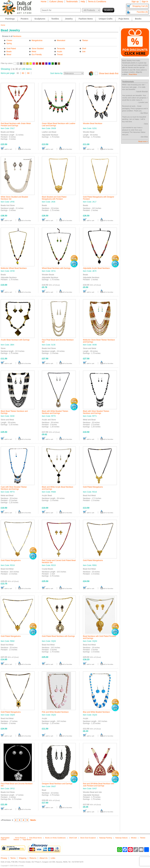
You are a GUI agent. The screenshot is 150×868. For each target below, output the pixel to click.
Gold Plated (11, 49)
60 (23, 73)
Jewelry (69, 19)
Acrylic (59, 52)
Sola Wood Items (36, 838)
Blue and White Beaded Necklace (96, 712)
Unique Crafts (106, 19)
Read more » (143, 141)
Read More (133, 74)
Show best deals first (109, 73)
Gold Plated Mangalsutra (93, 487)
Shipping (23, 858)
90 (28, 73)
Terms (13, 858)
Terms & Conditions (97, 1)
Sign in (145, 1)
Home (44, 1)
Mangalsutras (37, 40)
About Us (43, 858)
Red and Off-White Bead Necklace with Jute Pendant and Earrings (99, 785)
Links (53, 858)
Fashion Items (86, 19)
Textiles (55, 19)
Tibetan (85, 40)
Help (83, 1)
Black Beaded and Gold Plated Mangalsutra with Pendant (54, 198)
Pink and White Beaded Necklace (55, 712)
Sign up (135, 1)
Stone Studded (38, 49)
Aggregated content (5, 839)
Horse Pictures (20, 838)
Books (138, 19)
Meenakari (61, 40)
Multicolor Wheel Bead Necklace (14, 268)
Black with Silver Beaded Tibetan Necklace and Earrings (96, 412)
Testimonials (72, 1)
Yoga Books (27, 840)
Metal (34, 52)
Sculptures (40, 19)
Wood (9, 55)
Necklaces (17, 36)
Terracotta (61, 49)
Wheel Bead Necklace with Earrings (56, 268)
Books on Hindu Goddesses (55, 838)
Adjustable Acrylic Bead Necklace (96, 268)
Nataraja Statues (121, 838)
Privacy (4, 858)
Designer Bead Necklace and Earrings (57, 784)
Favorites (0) (142, 12)
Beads (9, 52)
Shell (84, 49)
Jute (84, 52)
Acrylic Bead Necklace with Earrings (15, 340)
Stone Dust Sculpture (88, 838)
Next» (33, 820)
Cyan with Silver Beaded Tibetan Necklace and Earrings (14, 488)
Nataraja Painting (106, 838)
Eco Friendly (37, 55)
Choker (9, 40)
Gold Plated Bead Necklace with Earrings (58, 636)
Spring (9, 43)
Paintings (10, 19)
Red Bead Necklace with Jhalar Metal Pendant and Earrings (16, 125)
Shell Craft (73, 838)
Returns (33, 858)
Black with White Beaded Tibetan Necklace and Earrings (55, 412)
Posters (25, 19)
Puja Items (124, 19)
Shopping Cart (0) (140, 6)
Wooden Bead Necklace (93, 123)
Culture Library (56, 1)
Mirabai (134, 838)
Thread (60, 55)
